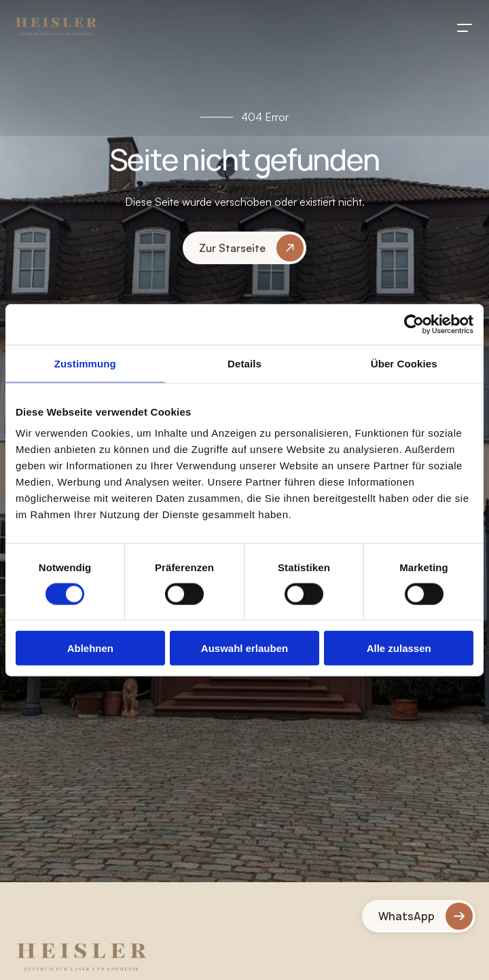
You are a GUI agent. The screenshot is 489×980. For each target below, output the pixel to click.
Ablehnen (90, 648)
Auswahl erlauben (244, 648)
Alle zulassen (399, 648)
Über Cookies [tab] (404, 363)
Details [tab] (244, 363)
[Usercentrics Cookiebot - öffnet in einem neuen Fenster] (414, 324)
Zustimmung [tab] (85, 363)
